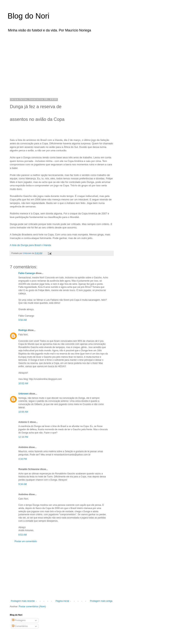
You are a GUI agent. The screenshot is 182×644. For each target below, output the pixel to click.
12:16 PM (23, 437)
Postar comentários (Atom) (32, 607)
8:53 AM (23, 535)
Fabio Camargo (27, 273)
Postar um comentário (26, 541)
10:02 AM (23, 383)
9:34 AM (23, 484)
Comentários (20, 626)
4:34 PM (23, 459)
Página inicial (62, 601)
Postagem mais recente (23, 601)
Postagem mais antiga (101, 601)
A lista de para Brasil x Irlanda (30, 245)
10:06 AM (23, 412)
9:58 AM (23, 320)
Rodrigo (23, 330)
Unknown (24, 394)
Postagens (19, 620)
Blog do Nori (28, 16)
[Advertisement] (53, 64)
